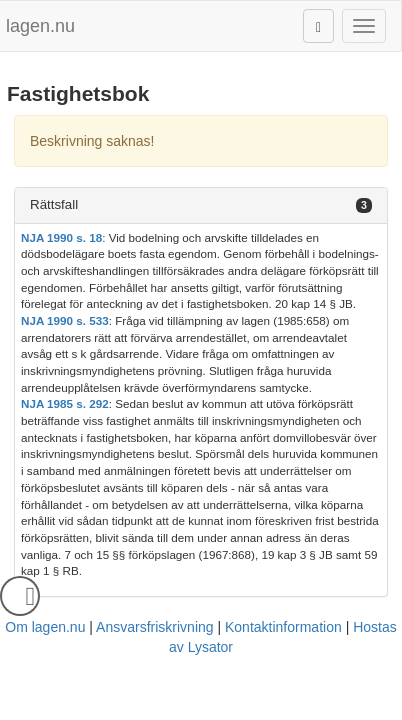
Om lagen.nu (45, 627)
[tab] (201, 205)
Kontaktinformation (283, 627)
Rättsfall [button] (54, 204)
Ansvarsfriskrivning (154, 627)
